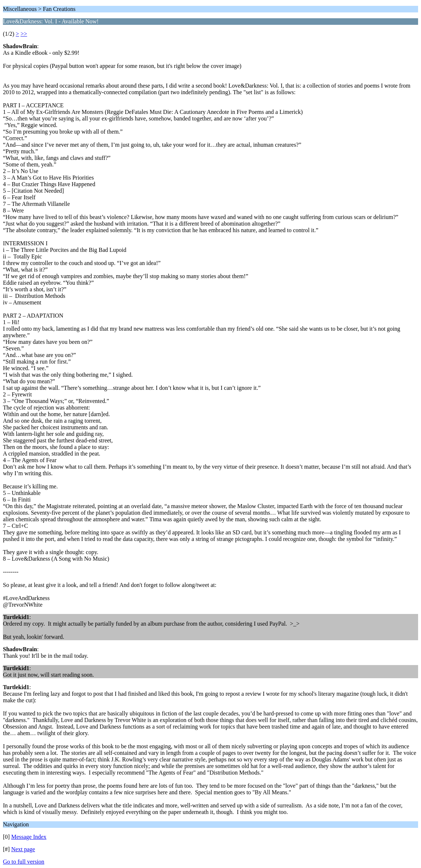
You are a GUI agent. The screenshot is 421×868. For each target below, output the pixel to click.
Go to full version (24, 862)
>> (24, 34)
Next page (23, 849)
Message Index (29, 837)
